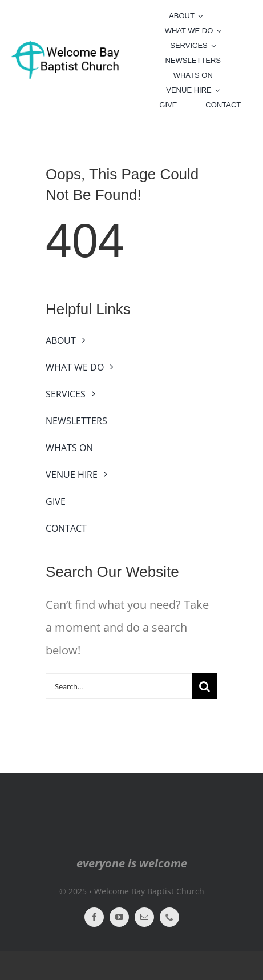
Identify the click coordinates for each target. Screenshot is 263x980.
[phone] (169, 917)
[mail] (144, 917)
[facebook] (94, 917)
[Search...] (119, 686)
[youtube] (119, 917)
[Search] (205, 686)
